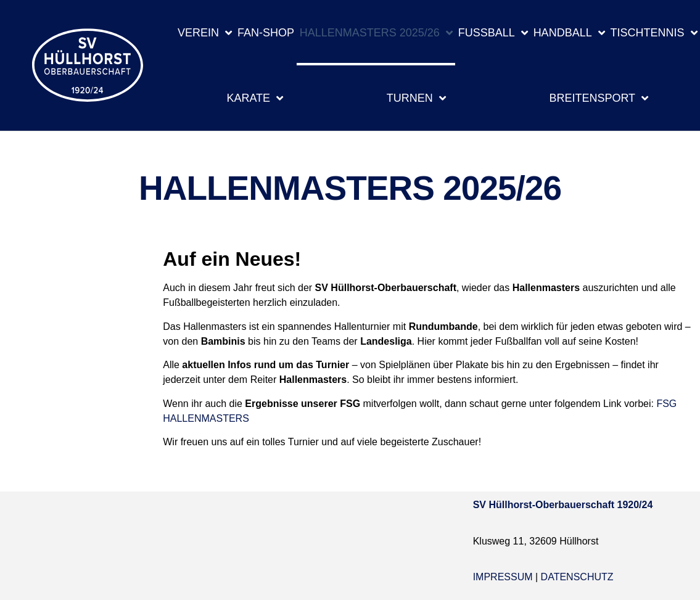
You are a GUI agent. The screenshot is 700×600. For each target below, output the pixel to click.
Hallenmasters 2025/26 (376, 33)
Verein (205, 33)
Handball (569, 33)
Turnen (416, 98)
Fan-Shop (266, 33)
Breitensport (599, 98)
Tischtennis (654, 33)
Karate (255, 98)
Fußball (493, 33)
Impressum (503, 577)
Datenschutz (577, 577)
